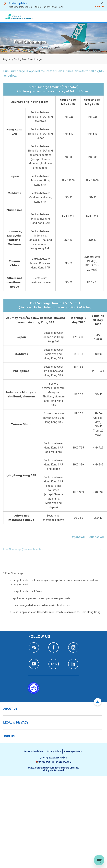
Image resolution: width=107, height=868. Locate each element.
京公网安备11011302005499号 (55, 762)
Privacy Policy (54, 751)
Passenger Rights (73, 751)
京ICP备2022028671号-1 (53, 758)
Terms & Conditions (33, 751)
